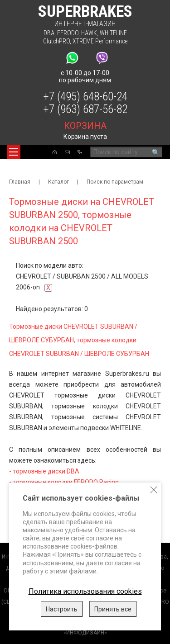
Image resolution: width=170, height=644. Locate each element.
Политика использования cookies (85, 591)
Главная (20, 182)
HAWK (89, 33)
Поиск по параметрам (115, 182)
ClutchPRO (56, 41)
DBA (49, 33)
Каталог (58, 182)
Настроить (62, 609)
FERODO (68, 33)
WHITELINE (113, 33)
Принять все (113, 609)
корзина (85, 126)
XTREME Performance (100, 41)
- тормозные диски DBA (44, 471)
